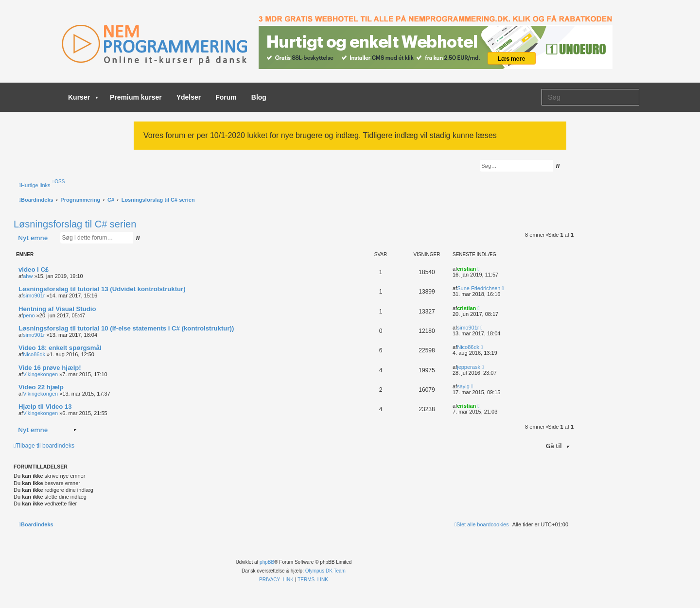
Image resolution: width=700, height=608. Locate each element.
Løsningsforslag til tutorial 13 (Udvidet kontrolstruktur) (102, 289)
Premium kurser (136, 97)
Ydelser (189, 97)
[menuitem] (59, 182)
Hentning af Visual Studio (57, 309)
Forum (226, 97)
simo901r (34, 295)
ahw (28, 276)
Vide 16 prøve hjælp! (50, 368)
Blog (259, 97)
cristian (466, 269)
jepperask (469, 367)
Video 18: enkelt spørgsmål (60, 348)
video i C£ (34, 269)
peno (29, 315)
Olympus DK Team (325, 571)
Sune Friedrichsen (479, 288)
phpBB (267, 562)
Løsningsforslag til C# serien (75, 224)
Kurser (83, 97)
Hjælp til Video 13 (45, 407)
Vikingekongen (40, 374)
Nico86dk (34, 354)
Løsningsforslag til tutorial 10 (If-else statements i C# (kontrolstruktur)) (126, 328)
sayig (463, 386)
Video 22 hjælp (41, 387)
